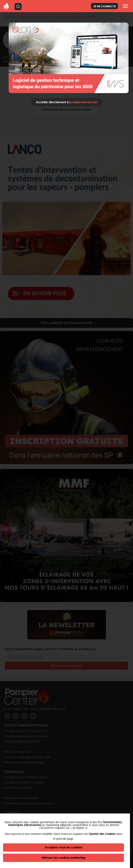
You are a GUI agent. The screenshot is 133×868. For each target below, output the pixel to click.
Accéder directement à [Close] (66, 102)
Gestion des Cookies (102, 834)
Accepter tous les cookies (63, 847)
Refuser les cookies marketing (64, 858)
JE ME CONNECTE (104, 6)
